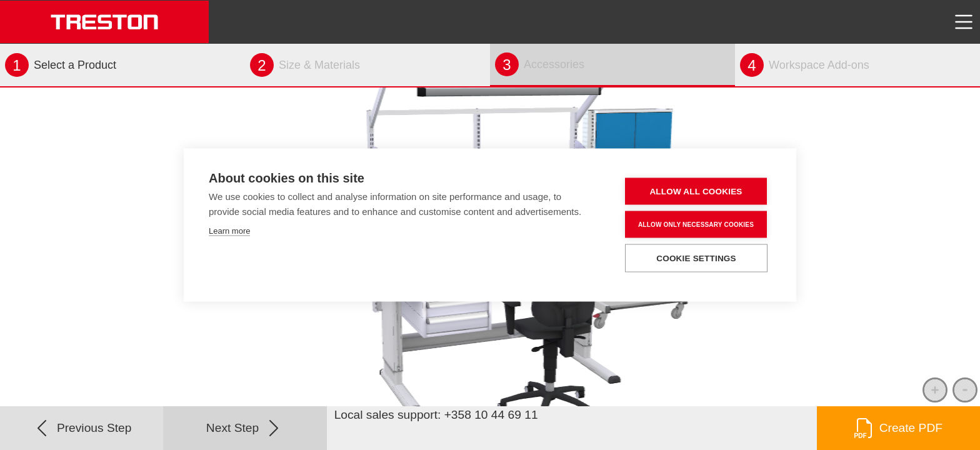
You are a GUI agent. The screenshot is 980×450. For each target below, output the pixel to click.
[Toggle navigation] (964, 22)
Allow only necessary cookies (696, 224)
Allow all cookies (696, 192)
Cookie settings (696, 258)
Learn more (229, 231)
